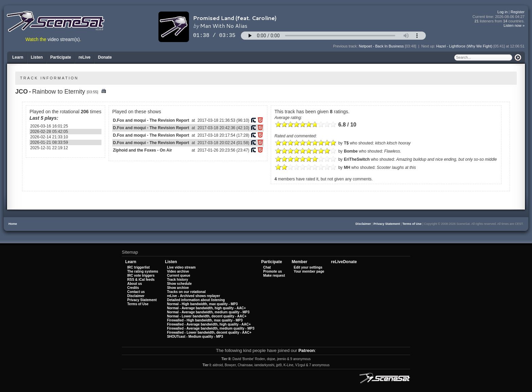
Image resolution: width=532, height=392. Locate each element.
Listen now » (514, 25)
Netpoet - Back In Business (381, 46)
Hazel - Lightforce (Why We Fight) (464, 46)
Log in (502, 12)
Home (13, 224)
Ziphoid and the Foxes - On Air (142, 150)
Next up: (429, 46)
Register (518, 12)
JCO (22, 92)
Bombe (351, 151)
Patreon (306, 350)
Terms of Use (412, 224)
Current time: (499, 17)
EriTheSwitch (357, 159)
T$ (346, 143)
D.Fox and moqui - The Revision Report (151, 120)
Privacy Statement (387, 224)
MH (347, 168)
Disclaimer (363, 224)
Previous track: (346, 46)
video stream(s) (64, 40)
